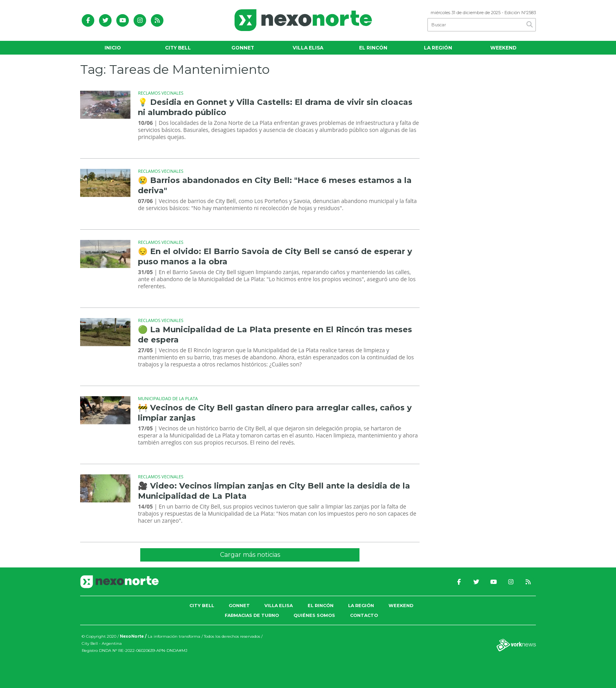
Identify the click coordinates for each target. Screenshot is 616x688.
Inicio (113, 48)
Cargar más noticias (250, 555)
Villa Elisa (308, 48)
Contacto (364, 615)
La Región (438, 48)
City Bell (178, 48)
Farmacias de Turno (252, 615)
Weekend (503, 48)
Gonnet (243, 48)
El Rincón (373, 48)
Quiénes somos (314, 615)
